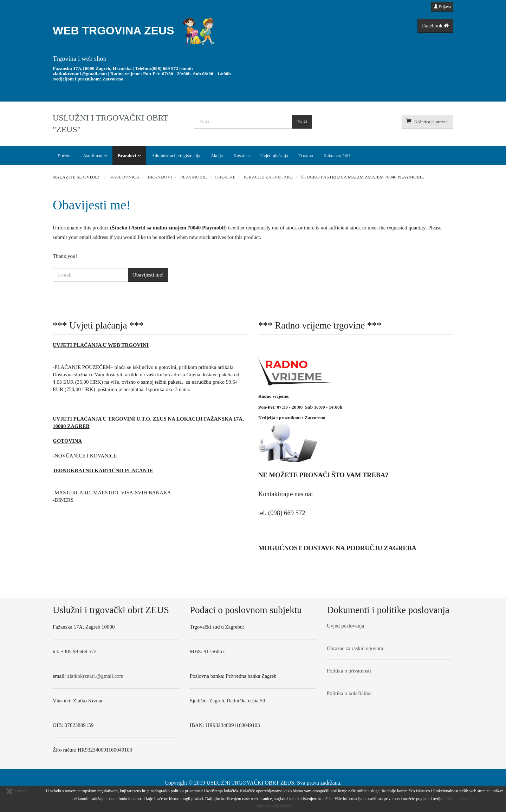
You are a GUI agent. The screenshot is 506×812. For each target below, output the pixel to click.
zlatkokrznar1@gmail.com (80, 74)
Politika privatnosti (461, 799)
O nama (306, 155)
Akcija (217, 155)
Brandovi (127, 155)
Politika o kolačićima (349, 693)
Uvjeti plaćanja (274, 155)
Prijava (442, 7)
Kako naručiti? (337, 155)
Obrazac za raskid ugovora (355, 648)
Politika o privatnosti (349, 671)
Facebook (435, 26)
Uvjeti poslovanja (345, 626)
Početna (65, 155)
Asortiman (93, 155)
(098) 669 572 (165, 68)
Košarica (241, 155)
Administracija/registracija (176, 155)
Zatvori (16, 791)
